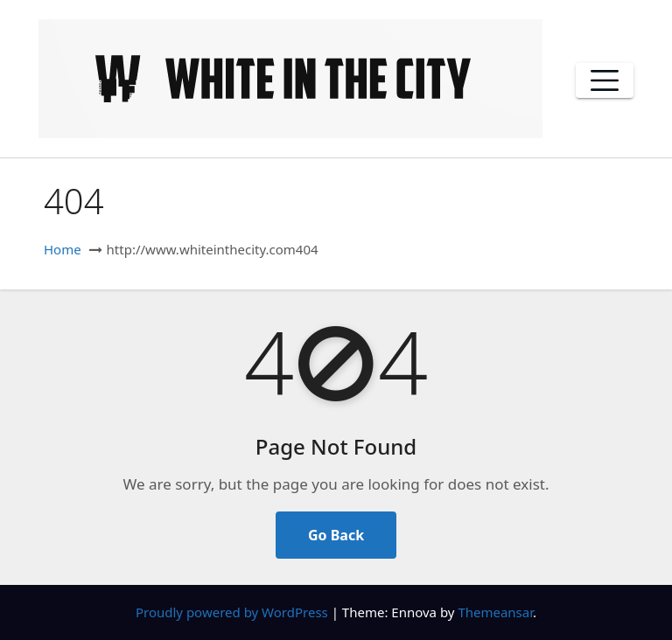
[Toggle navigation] (605, 80)
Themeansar (495, 612)
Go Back (336, 535)
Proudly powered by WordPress (234, 612)
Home (63, 249)
